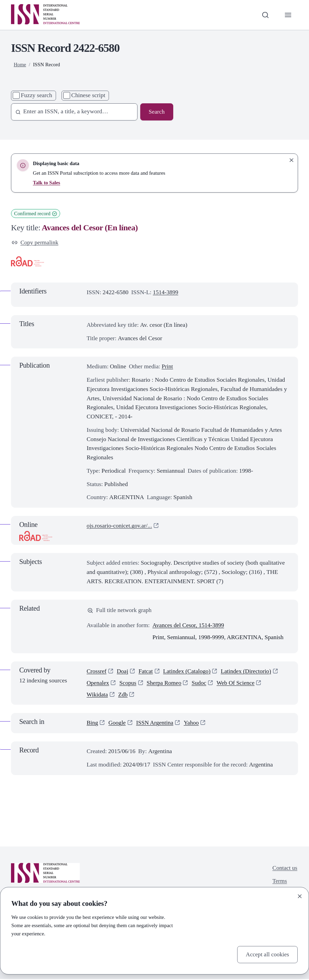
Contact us (285, 869)
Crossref (97, 672)
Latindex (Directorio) (248, 672)
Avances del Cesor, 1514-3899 (189, 626)
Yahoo (193, 724)
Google (117, 724)
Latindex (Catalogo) (188, 672)
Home (20, 65)
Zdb (123, 696)
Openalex (98, 684)
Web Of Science (238, 684)
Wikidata (97, 696)
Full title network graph (120, 610)
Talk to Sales (47, 183)
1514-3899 (166, 293)
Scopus (129, 684)
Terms (279, 882)
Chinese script (88, 95)
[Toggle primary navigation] (288, 15)
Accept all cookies (267, 954)
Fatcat (146, 672)
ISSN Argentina (156, 724)
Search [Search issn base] (157, 112)
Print (167, 367)
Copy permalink (35, 243)
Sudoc (201, 684)
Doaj (123, 672)
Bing (92, 724)
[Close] (300, 896)
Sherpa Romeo (165, 684)
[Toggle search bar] (265, 15)
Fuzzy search (37, 95)
